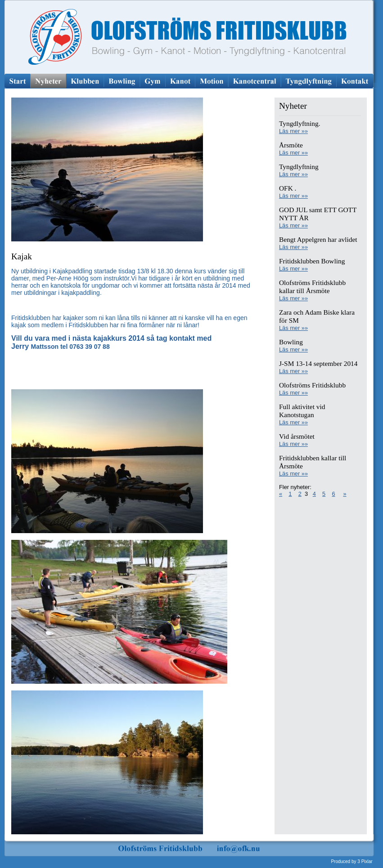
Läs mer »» (293, 131)
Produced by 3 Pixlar (351, 861)
